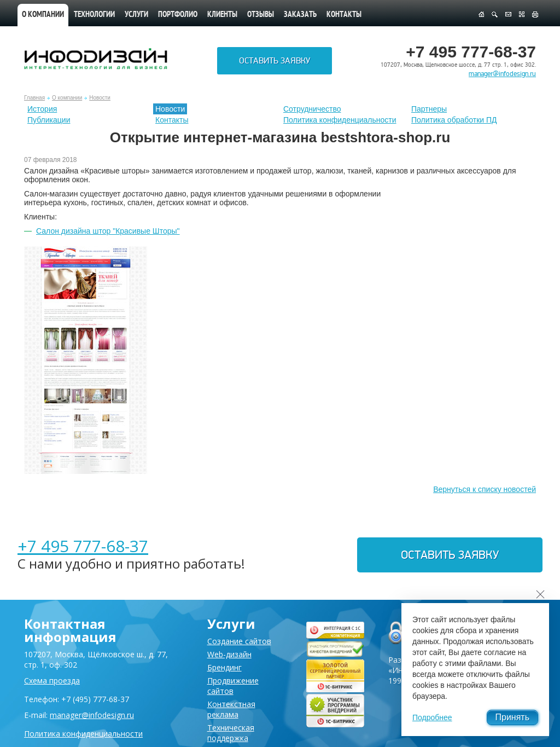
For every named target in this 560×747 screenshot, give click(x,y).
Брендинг (224, 667)
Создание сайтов (239, 641)
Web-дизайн (229, 654)
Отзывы (261, 15)
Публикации (49, 120)
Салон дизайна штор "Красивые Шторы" (108, 231)
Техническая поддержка (231, 733)
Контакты (344, 15)
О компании (43, 15)
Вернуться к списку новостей (485, 489)
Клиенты (222, 15)
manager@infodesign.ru (502, 74)
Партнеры (429, 109)
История (42, 109)
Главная (34, 98)
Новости (100, 98)
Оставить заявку (275, 61)
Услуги (136, 15)
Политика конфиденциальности (340, 120)
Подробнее (432, 717)
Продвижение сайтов (233, 686)
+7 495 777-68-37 (83, 546)
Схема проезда (52, 681)
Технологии (94, 15)
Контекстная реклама (231, 709)
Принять (513, 717)
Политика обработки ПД (454, 120)
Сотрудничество (312, 109)
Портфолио (178, 15)
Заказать (300, 15)
